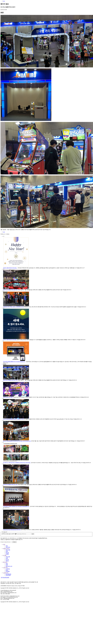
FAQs (7, 570)
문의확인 (8, 571)
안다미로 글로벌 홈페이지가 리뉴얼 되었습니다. (14, 362)
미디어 (7, 559)
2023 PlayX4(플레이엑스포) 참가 (11, 290)
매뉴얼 (7, 553)
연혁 (7, 565)
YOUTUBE (8, 575)
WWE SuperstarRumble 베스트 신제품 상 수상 (13, 419)
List (4, 1)
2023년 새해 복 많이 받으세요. (10, 340)
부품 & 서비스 (6, 549)
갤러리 (7, 561)
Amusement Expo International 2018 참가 (12, 530)
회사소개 (5, 562)
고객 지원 (5, 568)
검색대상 (4, 534)
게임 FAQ (8, 547)
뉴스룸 (5, 555)
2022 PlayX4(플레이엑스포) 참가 (11, 380)
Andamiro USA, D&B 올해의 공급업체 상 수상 (14, 307)
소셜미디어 (6, 573)
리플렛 (7, 554)
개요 (7, 563)
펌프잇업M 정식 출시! (8, 397)
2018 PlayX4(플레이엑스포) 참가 (11, 485)
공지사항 (8, 557)
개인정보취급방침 (5, 577)
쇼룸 (7, 558)
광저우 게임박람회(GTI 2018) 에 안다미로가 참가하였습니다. (17, 441)
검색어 (14, 534)
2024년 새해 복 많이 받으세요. (10, 268)
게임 (4, 544)
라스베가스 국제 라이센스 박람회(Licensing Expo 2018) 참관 (17, 463)
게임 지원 (8, 550)
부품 (7, 551)
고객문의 (8, 569)
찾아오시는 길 (9, 566)
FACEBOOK (8, 574)
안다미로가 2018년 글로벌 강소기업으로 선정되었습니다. (16, 506)
